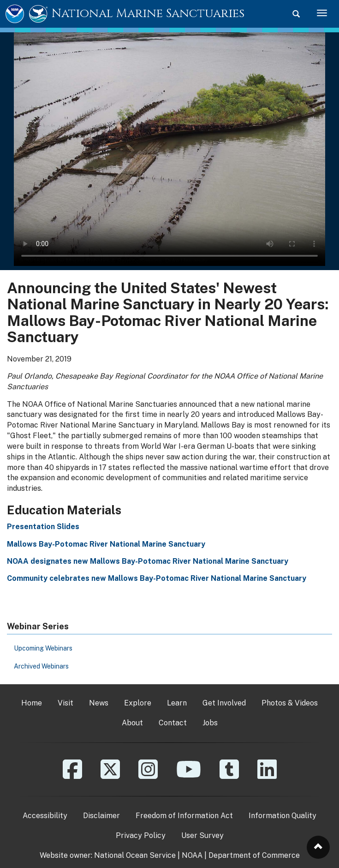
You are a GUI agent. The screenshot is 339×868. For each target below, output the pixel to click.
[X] (110, 776)
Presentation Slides (43, 527)
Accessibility (45, 816)
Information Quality (282, 816)
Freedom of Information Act (184, 816)
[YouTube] (189, 776)
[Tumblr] (229, 776)
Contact (173, 723)
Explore (138, 703)
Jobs (210, 723)
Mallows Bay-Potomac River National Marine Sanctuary (106, 544)
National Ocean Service (135, 855)
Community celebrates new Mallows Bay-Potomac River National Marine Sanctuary (157, 578)
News (99, 703)
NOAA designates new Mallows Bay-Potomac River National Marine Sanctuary (148, 561)
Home (32, 703)
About (132, 723)
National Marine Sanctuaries (148, 14)
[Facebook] (72, 776)
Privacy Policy (141, 835)
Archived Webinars (41, 666)
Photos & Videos (290, 703)
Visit (65, 703)
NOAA (192, 855)
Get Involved (224, 703)
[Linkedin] (267, 776)
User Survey (202, 835)
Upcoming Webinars (43, 648)
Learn (177, 703)
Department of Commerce (254, 855)
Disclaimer (101, 816)
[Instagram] (148, 776)
